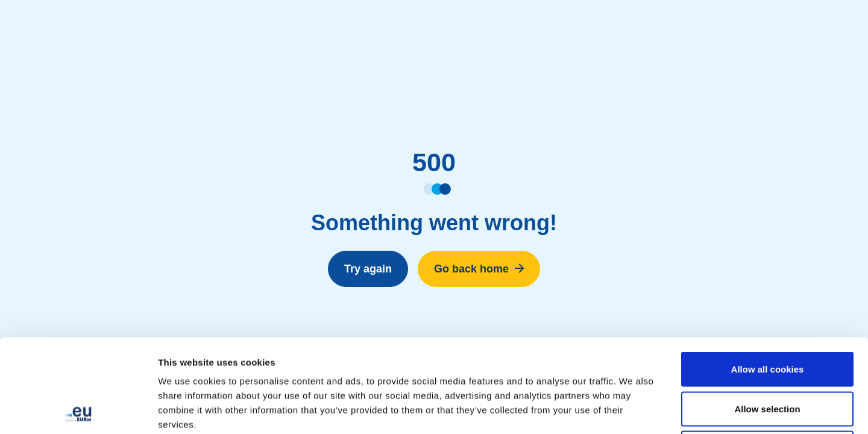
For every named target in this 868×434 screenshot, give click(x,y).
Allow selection (767, 316)
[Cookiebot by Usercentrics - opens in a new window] (78, 410)
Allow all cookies (768, 276)
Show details (633, 410)
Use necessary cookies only (767, 355)
